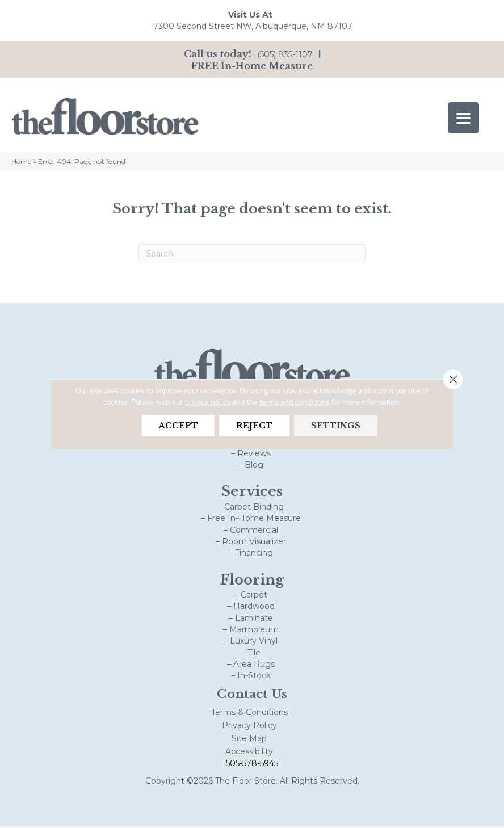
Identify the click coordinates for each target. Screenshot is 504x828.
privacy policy (208, 402)
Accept (177, 426)
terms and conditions (294, 402)
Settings (337, 426)
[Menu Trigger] (463, 118)
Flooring (252, 581)
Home (21, 163)
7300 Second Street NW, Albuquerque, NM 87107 (253, 26)
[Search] (252, 255)
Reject (254, 426)
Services (252, 493)
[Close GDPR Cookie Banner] (452, 380)
